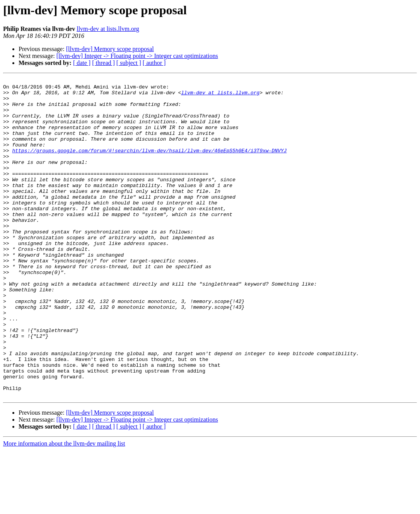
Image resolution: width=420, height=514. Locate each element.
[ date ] (82, 63)
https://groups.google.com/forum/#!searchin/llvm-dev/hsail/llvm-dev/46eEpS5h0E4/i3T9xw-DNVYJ (149, 165)
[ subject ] (129, 63)
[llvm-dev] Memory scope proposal (110, 49)
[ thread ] (103, 63)
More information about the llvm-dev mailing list (64, 507)
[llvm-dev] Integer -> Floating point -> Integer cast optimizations (137, 56)
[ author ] (154, 63)
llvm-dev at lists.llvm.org (108, 29)
